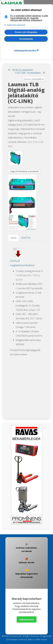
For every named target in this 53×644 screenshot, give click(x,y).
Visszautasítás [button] (26, 39)
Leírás (13, 238)
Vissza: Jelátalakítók (34, 79)
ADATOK (26, 238)
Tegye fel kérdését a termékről (24, 171)
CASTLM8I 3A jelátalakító (28, 73)
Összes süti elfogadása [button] (26, 32)
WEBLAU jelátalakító (23, 70)
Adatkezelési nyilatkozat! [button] (16, 25)
